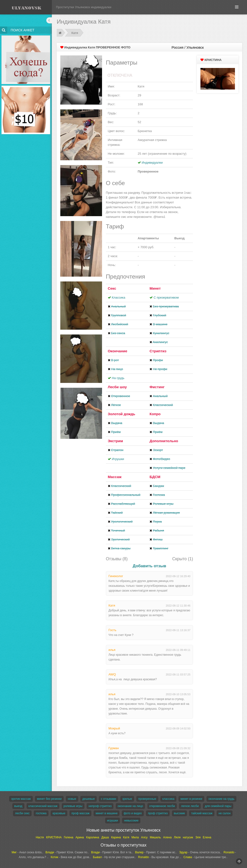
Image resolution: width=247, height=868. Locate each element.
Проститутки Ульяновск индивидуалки (84, 7)
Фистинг (157, 387)
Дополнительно (164, 441)
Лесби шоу (117, 387)
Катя (75, 33)
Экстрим (115, 441)
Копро (155, 414)
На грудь (118, 378)
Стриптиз (158, 351)
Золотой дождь (122, 414)
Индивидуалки (152, 163)
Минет (155, 288)
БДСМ (155, 477)
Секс (112, 288)
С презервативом (166, 297)
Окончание (118, 351)
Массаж (115, 477)
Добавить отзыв (149, 566)
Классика (118, 297)
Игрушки (118, 459)
